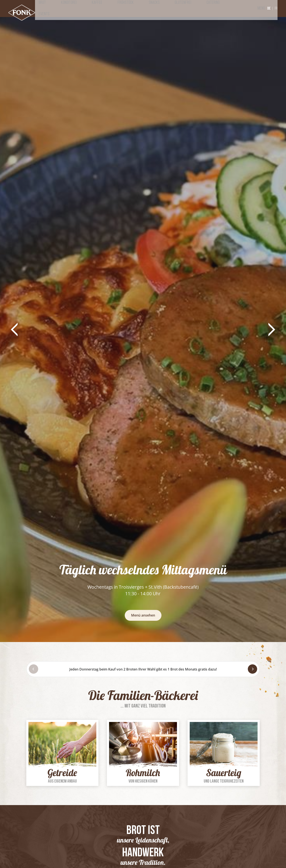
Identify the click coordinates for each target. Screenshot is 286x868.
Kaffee (129, 8)
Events (236, 8)
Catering (216, 8)
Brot (88, 8)
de (269, 8)
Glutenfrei (193, 8)
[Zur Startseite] (24, 15)
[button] (14, 330)
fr (276, 9)
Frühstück (150, 8)
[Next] (252, 669)
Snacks (172, 8)
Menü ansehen (143, 615)
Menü (254, 8)
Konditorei (107, 8)
